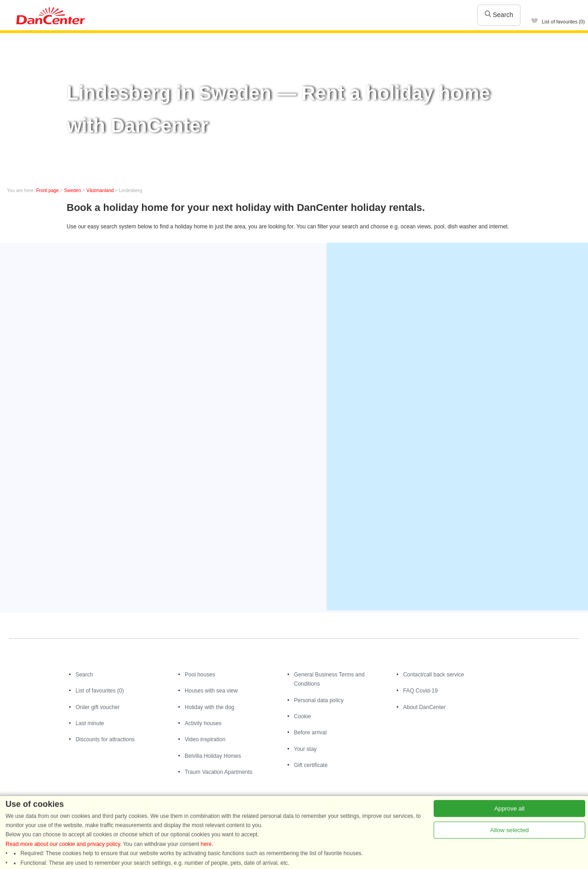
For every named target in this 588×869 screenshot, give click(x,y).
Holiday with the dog (209, 707)
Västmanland (100, 190)
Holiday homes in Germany (171, 836)
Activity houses (203, 723)
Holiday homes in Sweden (240, 836)
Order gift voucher (97, 707)
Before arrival (310, 733)
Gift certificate (311, 765)
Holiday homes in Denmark (100, 836)
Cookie (302, 716)
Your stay (305, 749)
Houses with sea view (211, 691)
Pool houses (200, 675)
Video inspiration (205, 739)
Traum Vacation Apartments (218, 772)
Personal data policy (319, 700)
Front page (48, 190)
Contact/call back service (433, 675)
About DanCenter (424, 707)
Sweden (73, 190)
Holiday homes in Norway (308, 836)
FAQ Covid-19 (420, 691)
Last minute (90, 723)
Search (499, 15)
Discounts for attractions (105, 739)
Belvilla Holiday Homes (213, 756)
